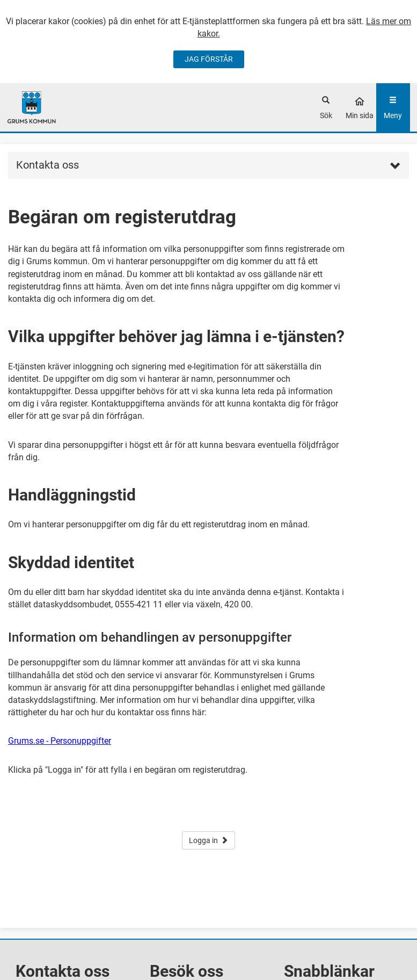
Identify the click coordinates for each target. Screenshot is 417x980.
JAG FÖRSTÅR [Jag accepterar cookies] (209, 59)
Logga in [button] (209, 840)
